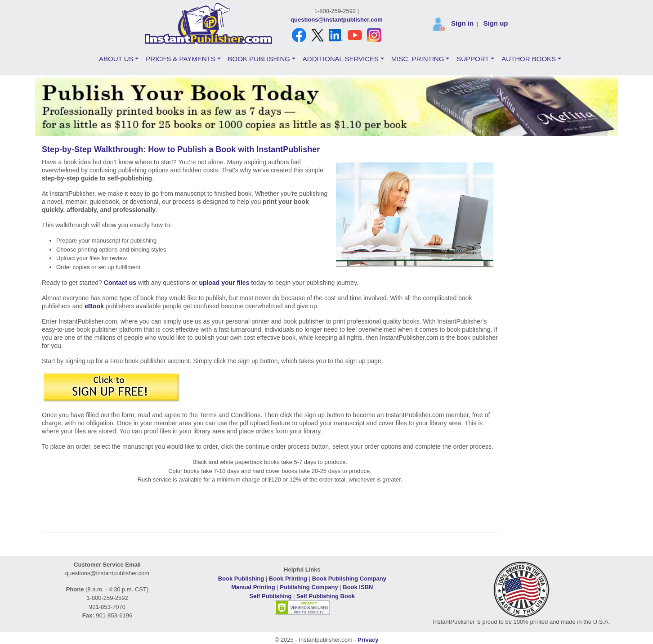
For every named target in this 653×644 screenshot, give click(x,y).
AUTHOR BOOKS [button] (529, 59)
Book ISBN (358, 587)
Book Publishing (241, 579)
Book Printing (288, 579)
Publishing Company (309, 587)
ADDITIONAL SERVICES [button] (341, 59)
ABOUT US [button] (116, 59)
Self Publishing (271, 596)
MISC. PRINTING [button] (418, 59)
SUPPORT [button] (473, 59)
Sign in (462, 23)
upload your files (224, 283)
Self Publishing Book (326, 596)
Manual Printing (253, 587)
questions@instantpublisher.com (337, 20)
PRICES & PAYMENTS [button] (180, 59)
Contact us (120, 283)
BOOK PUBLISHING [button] (259, 59)
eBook (94, 306)
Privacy (368, 640)
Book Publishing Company (349, 579)
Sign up (495, 23)
